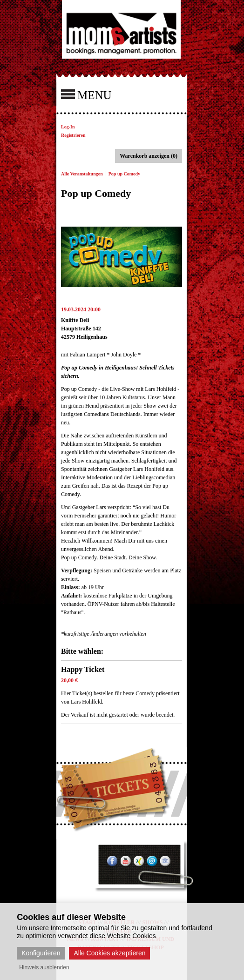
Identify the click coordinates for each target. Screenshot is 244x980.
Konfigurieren (41, 953)
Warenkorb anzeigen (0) (149, 156)
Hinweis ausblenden (44, 967)
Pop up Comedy (124, 174)
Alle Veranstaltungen (82, 174)
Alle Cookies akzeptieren (109, 953)
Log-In (68, 127)
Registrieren (73, 135)
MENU (86, 94)
